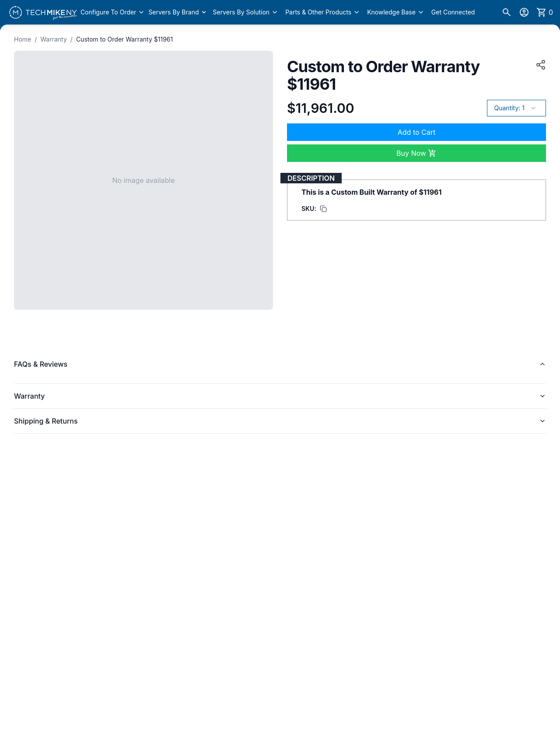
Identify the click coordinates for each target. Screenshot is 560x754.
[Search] (507, 12)
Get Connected (453, 12)
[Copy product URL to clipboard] (539, 65)
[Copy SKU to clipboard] (314, 209)
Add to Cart (416, 132)
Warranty (54, 39)
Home (23, 39)
